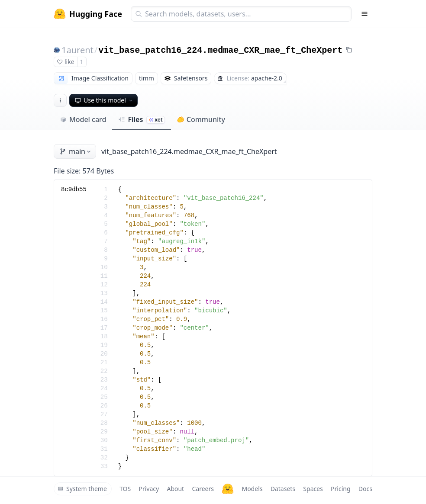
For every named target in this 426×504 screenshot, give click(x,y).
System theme (82, 489)
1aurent (77, 50)
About (175, 489)
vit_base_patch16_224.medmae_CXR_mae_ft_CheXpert (220, 50)
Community (201, 119)
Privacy (149, 489)
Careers (203, 489)
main (76, 151)
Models (252, 489)
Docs (365, 489)
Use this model (104, 100)
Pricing (340, 489)
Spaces (313, 489)
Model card (83, 119)
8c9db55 (74, 189)
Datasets (283, 489)
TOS (125, 489)
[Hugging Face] (228, 489)
